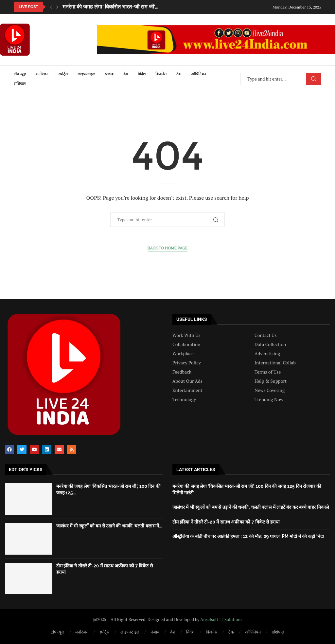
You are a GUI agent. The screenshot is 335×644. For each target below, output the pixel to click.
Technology (184, 399)
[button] (51, 7)
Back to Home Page (168, 248)
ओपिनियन (199, 74)
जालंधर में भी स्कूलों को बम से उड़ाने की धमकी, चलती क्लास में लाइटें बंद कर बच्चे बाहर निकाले (251, 507)
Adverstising (267, 354)
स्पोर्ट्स (63, 74)
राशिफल (20, 84)
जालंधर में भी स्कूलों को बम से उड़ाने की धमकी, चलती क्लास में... (109, 526)
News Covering (270, 390)
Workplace (183, 354)
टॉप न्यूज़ (20, 74)
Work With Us (186, 335)
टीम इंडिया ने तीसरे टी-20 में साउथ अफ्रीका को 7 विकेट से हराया (226, 522)
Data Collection (270, 344)
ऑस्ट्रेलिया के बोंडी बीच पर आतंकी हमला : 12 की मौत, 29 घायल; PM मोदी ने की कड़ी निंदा (248, 536)
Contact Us (266, 335)
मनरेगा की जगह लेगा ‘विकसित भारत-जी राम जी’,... (111, 7)
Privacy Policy (187, 363)
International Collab (275, 363)
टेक (179, 74)
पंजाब (109, 74)
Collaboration (186, 344)
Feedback (182, 372)
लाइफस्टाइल (86, 74)
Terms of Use (268, 372)
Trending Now (269, 399)
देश (126, 74)
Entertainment (187, 390)
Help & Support (271, 381)
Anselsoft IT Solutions (221, 619)
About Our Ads (187, 381)
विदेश (142, 74)
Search (314, 79)
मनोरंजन (42, 74)
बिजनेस (161, 74)
